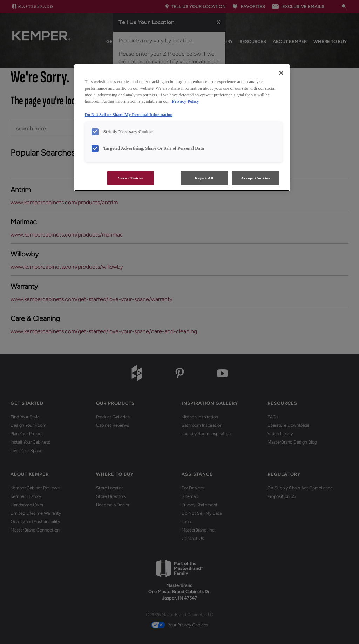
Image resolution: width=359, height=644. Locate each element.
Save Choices (130, 178)
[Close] (281, 73)
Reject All (204, 178)
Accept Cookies (255, 178)
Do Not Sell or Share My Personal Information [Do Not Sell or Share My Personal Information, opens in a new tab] (129, 115)
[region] (182, 128)
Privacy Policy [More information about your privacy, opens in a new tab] (185, 101)
